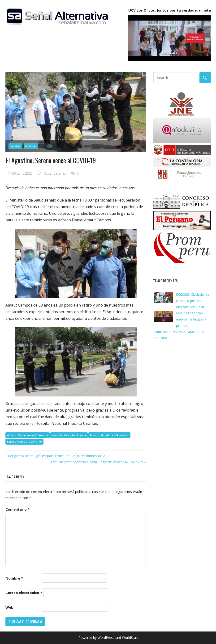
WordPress (106, 638)
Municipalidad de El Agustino (109, 435)
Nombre (14, 578)
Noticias (31, 146)
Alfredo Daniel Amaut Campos (28, 435)
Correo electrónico (24, 593)
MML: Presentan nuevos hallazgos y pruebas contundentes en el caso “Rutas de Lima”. (181, 325)
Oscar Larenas (55, 173)
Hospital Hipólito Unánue (69, 435)
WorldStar (130, 638)
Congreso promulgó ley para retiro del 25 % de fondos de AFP (59, 456)
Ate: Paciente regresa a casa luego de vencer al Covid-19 (97, 462)
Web (9, 607)
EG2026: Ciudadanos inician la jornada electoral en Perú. (193, 301)
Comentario (17, 509)
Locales (15, 146)
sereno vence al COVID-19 (24, 442)
